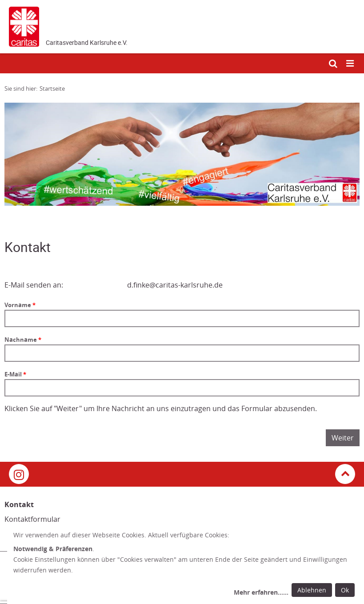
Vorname (18, 305)
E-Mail (14, 374)
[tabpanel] (182, 154)
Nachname (21, 340)
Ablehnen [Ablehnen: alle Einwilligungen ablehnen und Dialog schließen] (312, 590)
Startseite (52, 88)
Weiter (343, 438)
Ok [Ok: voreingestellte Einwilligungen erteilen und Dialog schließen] (345, 590)
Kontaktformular (32, 519)
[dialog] (186, 565)
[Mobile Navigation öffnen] (351, 64)
